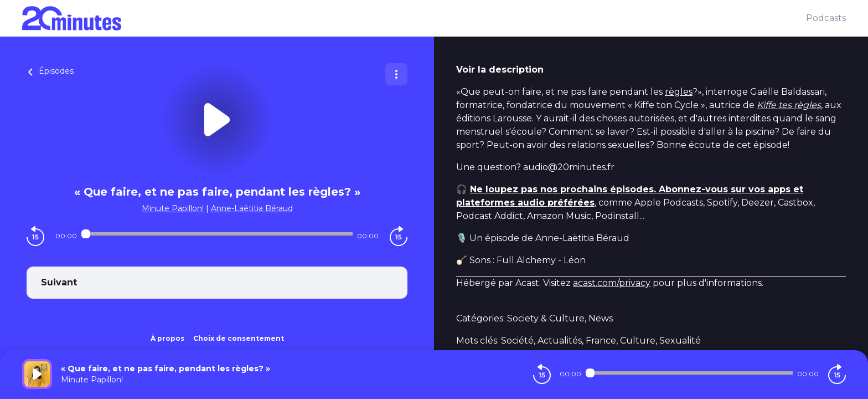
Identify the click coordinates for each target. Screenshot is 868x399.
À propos (167, 338)
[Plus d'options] (396, 74)
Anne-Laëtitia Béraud (252, 208)
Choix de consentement (239, 338)
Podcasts (826, 18)
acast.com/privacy (612, 283)
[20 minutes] (414, 18)
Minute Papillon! (173, 208)
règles (679, 92)
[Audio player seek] (217, 234)
